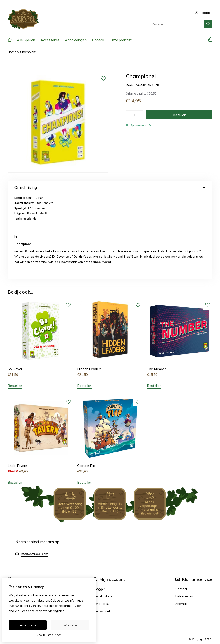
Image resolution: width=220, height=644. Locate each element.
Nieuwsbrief (102, 526)
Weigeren (70, 625)
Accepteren (28, 625)
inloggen (204, 13)
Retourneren (184, 511)
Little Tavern (17, 381)
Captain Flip (86, 381)
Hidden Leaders (89, 284)
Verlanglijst (101, 519)
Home (12, 52)
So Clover (15, 284)
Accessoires (50, 40)
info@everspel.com (34, 469)
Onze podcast (121, 40)
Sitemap (182, 519)
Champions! (29, 52)
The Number (156, 284)
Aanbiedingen (76, 40)
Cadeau (98, 40)
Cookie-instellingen (49, 635)
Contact (181, 504)
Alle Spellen (26, 40)
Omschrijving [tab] (110, 187)
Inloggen (99, 504)
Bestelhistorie (103, 511)
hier (61, 611)
